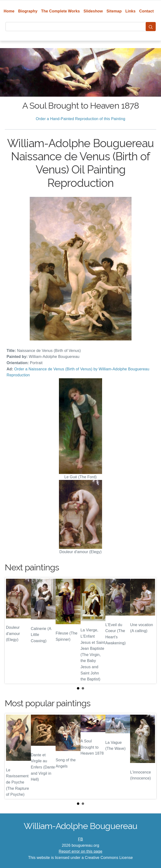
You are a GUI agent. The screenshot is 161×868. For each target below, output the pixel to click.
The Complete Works (61, 11)
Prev (12, 631)
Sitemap (114, 11)
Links (130, 11)
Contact (147, 11)
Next (149, 631)
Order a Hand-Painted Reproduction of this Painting (80, 119)
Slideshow (93, 11)
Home (9, 11)
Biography (28, 11)
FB (81, 839)
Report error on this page (80, 851)
